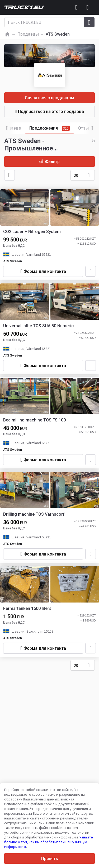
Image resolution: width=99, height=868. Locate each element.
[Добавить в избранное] (91, 271)
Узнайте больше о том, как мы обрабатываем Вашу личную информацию (49, 842)
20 (76, 175)
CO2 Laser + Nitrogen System (32, 232)
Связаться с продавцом (49, 98)
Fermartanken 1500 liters (27, 608)
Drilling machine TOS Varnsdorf (34, 514)
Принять (50, 859)
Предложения (52, 128)
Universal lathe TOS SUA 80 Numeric (38, 326)
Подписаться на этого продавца (49, 112)
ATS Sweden (13, 261)
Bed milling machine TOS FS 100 (34, 420)
